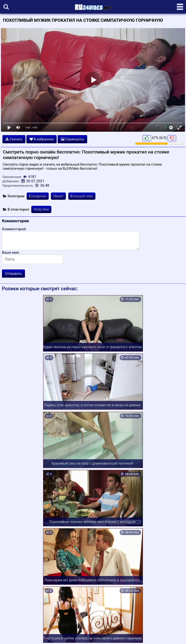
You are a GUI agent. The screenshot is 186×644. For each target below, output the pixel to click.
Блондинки (38, 196)
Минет (58, 196)
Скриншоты (72, 139)
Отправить (13, 274)
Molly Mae (41, 209)
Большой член (82, 196)
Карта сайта (11, 635)
